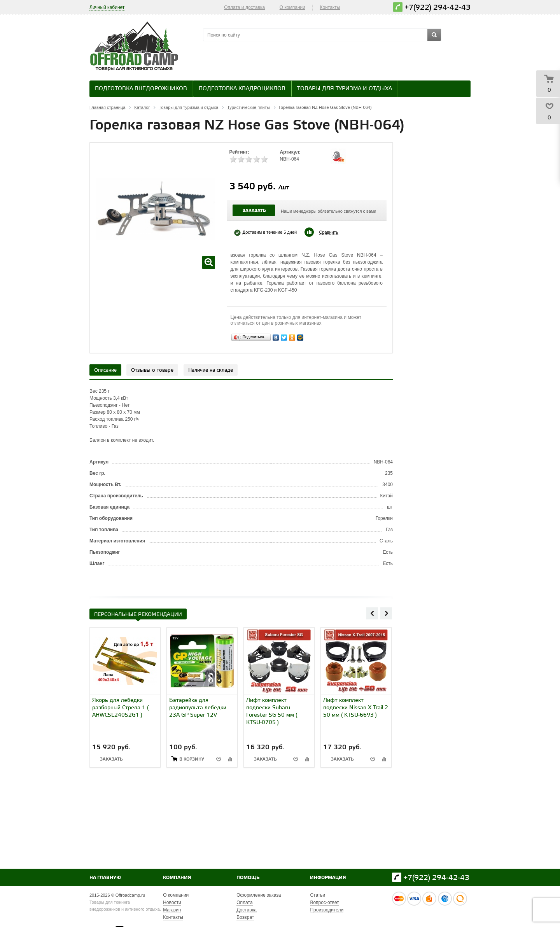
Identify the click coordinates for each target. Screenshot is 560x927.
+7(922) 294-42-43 (437, 8)
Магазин (172, 910)
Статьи (318, 895)
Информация (328, 878)
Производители (327, 910)
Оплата (244, 903)
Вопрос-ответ (324, 903)
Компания (177, 878)
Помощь (248, 878)
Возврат (245, 917)
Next (386, 613)
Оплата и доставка (244, 7)
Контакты (330, 7)
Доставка (247, 910)
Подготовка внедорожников (141, 89)
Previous (372, 613)
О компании (292, 7)
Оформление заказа (259, 895)
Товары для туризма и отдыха (345, 89)
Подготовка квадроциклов (242, 89)
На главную (105, 878)
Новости (172, 903)
